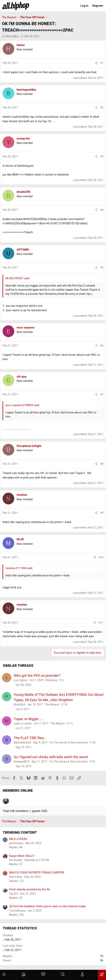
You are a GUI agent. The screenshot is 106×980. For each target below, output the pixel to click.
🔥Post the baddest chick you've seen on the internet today (47, 906)
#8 (102, 464)
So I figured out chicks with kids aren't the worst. (51, 757)
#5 (102, 268)
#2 (102, 107)
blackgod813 (22, 762)
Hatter (21, 45)
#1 (102, 63)
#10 (101, 557)
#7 (102, 394)
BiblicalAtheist (22, 743)
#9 (102, 513)
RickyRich (20, 704)
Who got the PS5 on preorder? (37, 676)
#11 (101, 623)
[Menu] (4, 975)
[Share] (96, 63)
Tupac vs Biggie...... (29, 719)
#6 (102, 346)
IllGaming (51, 680)
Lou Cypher (21, 680)
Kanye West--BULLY (22, 856)
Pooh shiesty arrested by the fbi (30, 889)
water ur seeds (23, 723)
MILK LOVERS (18, 839)
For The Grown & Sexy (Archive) (69, 743)
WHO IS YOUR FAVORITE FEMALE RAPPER (37, 873)
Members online (18, 790)
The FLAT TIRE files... (30, 738)
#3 (102, 157)
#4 (102, 210)
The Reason (52, 704)
